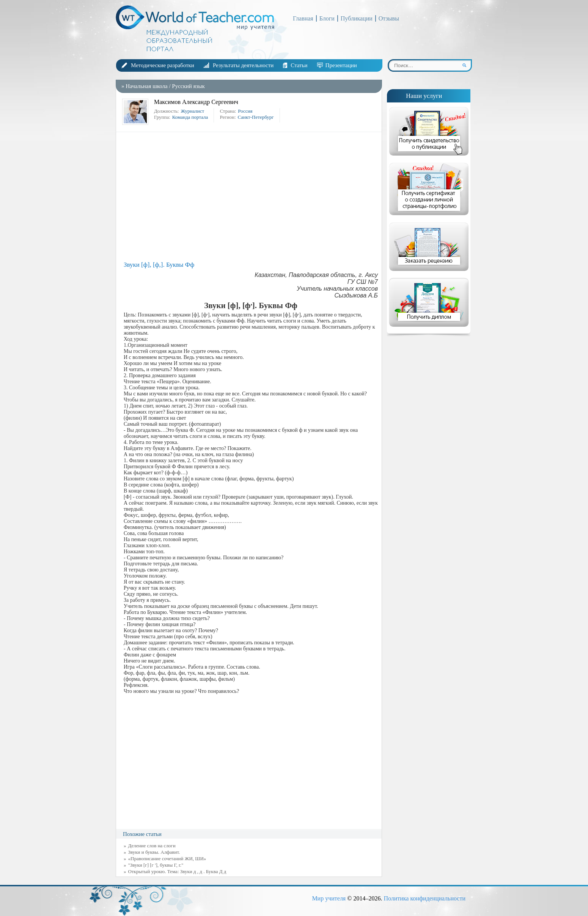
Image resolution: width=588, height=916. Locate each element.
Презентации (341, 65)
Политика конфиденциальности (424, 898)
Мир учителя (329, 898)
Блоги (327, 18)
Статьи (299, 65)
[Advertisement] (251, 197)
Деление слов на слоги (152, 846)
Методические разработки (163, 65)
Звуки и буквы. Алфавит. (154, 852)
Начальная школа (146, 86)
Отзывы (389, 18)
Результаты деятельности (243, 65)
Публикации (357, 18)
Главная (303, 18)
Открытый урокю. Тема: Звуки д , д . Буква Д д (177, 871)
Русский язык (188, 86)
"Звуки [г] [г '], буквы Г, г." (156, 865)
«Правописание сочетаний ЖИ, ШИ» (167, 859)
